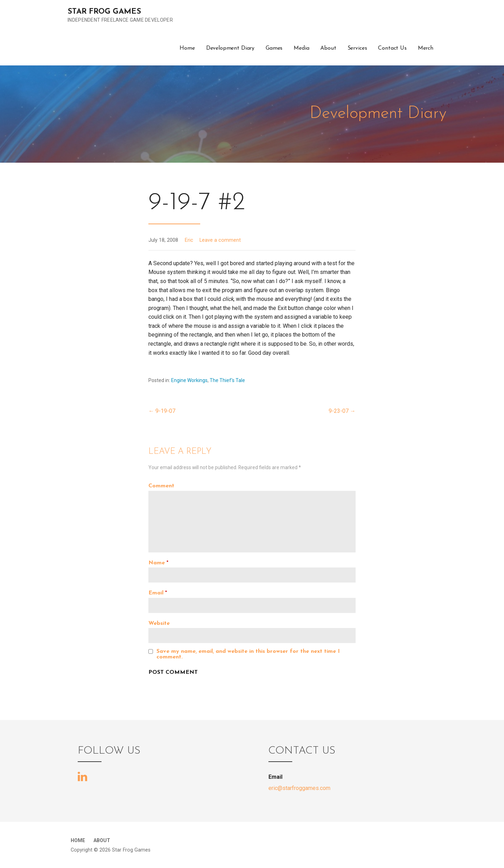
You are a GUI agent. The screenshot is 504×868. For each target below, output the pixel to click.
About (328, 48)
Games (274, 48)
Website (159, 623)
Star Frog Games (104, 12)
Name (158, 563)
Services (357, 48)
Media (301, 48)
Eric (189, 240)
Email (158, 593)
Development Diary (230, 48)
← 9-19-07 (162, 411)
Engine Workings (189, 380)
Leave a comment (220, 240)
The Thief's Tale (227, 380)
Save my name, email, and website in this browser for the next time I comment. (248, 654)
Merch (426, 48)
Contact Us (392, 48)
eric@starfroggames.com (299, 788)
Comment (161, 486)
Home (187, 48)
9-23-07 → (342, 411)
